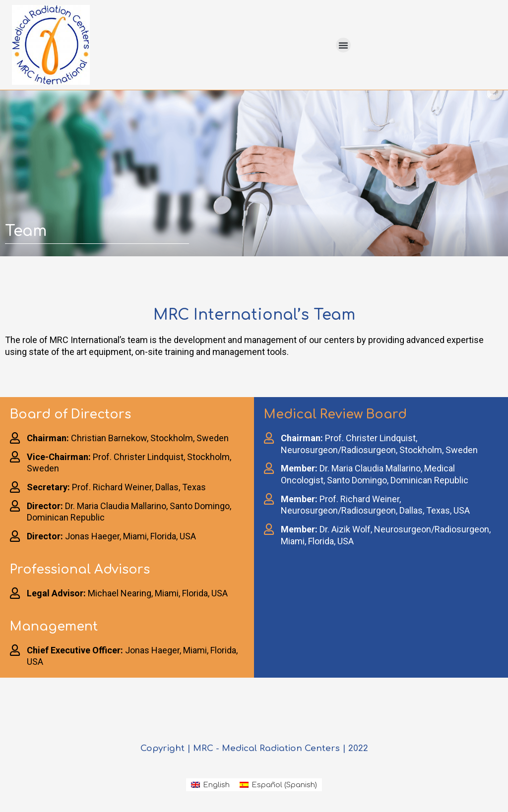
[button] (343, 45)
